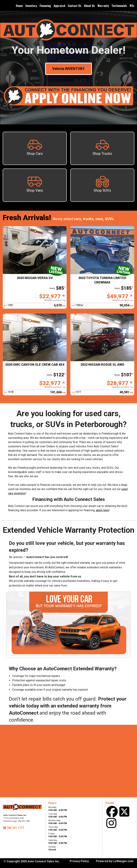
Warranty (103, 6)
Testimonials (119, 6)
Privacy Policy (79, 861)
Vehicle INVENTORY (68, 69)
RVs (132, 6)
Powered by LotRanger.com (115, 861)
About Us (89, 6)
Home (19, 6)
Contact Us (75, 6)
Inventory (31, 6)
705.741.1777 (15, 828)
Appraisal (59, 6)
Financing (45, 6)
